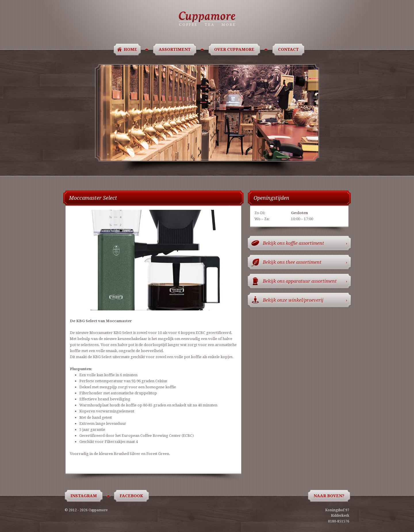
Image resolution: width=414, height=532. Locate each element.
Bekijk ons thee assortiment (305, 262)
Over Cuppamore (235, 49)
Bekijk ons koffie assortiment (305, 243)
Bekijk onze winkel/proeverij (305, 300)
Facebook (132, 496)
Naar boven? (329, 496)
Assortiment (176, 49)
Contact (289, 49)
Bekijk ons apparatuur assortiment (305, 281)
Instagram (85, 496)
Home (130, 49)
